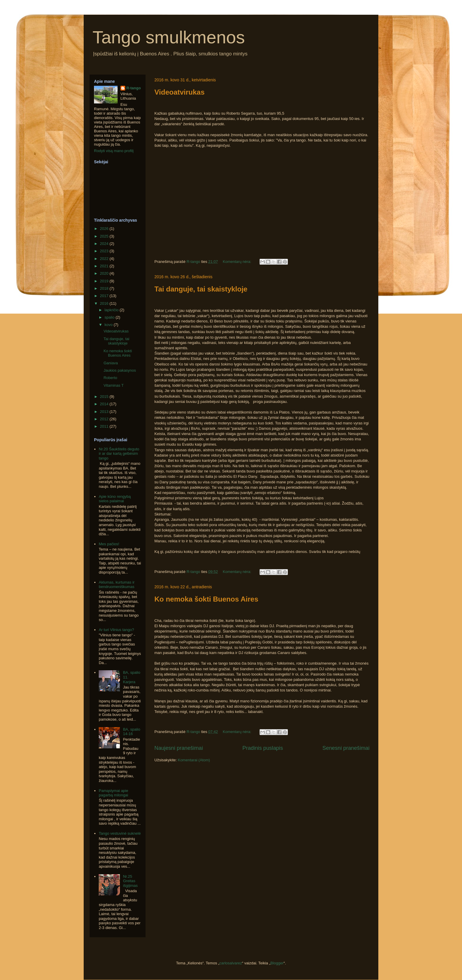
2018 (105, 288)
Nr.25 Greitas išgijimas (130, 881)
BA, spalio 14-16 (132, 732)
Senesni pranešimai (346, 748)
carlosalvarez (231, 963)
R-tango (134, 88)
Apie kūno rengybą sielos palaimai (115, 499)
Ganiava (110, 363)
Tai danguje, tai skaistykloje (201, 289)
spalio (110, 317)
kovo (109, 325)
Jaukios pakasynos (120, 370)
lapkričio (112, 310)
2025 (105, 236)
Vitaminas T (113, 385)
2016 (105, 303)
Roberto (110, 378)
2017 (105, 296)
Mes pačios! (109, 544)
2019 (105, 281)
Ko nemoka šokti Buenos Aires (206, 599)
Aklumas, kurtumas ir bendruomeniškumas (117, 585)
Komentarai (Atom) (194, 760)
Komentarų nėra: (237, 262)
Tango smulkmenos (169, 37)
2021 (105, 266)
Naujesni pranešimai (179, 748)
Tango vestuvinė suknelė (120, 833)
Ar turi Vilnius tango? (116, 630)
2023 (105, 251)
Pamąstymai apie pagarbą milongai (113, 793)
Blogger (277, 963)
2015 (105, 397)
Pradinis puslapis (263, 748)
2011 (105, 426)
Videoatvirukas (179, 92)
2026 (105, 229)
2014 (105, 404)
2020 (105, 273)
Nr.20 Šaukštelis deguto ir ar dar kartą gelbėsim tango (119, 454)
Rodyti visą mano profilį (114, 151)
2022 (105, 259)
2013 (105, 412)
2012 (105, 419)
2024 (105, 244)
